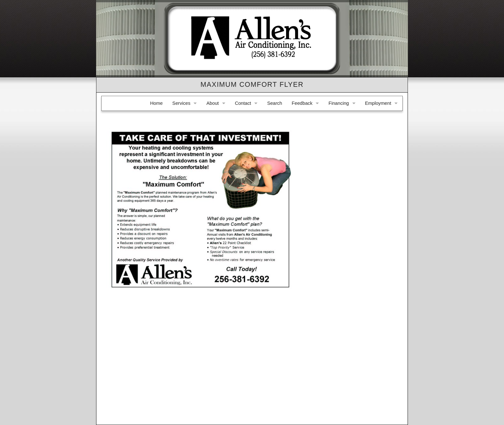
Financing (339, 103)
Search (274, 103)
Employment (378, 103)
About (212, 103)
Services (181, 103)
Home (156, 103)
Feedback (302, 103)
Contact (243, 103)
